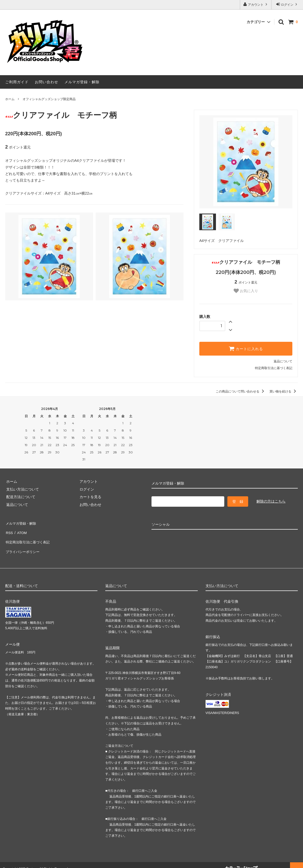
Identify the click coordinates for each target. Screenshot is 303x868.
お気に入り (246, 291)
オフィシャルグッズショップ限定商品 (49, 99)
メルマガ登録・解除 (82, 82)
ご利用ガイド (17, 82)
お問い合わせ (47, 82)
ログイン (287, 4)
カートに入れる (246, 349)
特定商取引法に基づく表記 (274, 368)
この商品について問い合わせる (241, 391)
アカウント (256, 4)
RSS (9, 530)
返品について (283, 361)
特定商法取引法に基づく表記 (29, 538)
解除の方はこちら (271, 501)
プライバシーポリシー (23, 545)
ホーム (10, 99)
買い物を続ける (284, 391)
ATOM (21, 530)
